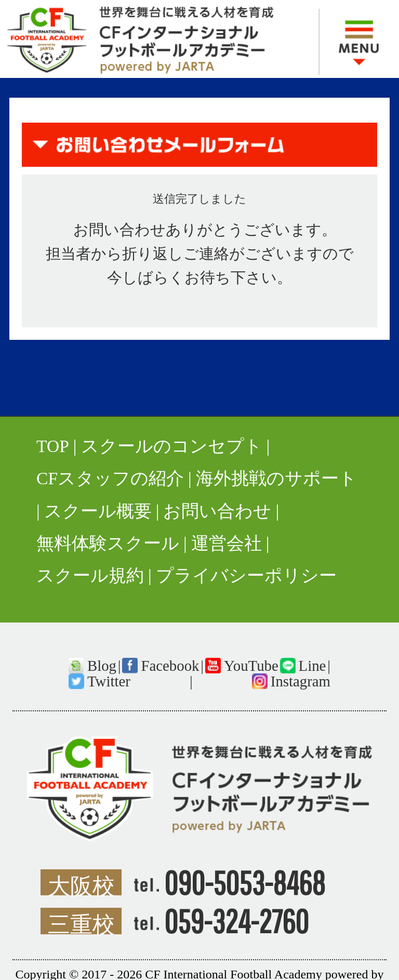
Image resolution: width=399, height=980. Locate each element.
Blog (102, 666)
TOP (53, 446)
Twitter (109, 681)
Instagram (301, 681)
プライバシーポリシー (246, 575)
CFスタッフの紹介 (110, 478)
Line (312, 666)
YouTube (251, 666)
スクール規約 (90, 575)
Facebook (170, 666)
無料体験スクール (108, 543)
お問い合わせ (217, 511)
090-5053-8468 (245, 882)
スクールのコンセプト (172, 446)
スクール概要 (98, 511)
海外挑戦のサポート (276, 478)
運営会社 (227, 543)
